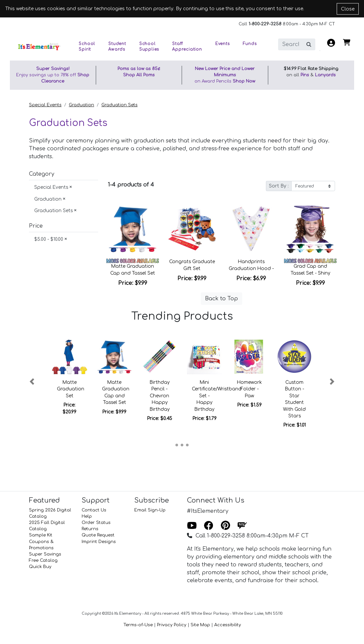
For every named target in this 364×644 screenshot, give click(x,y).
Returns (90, 529)
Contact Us (94, 510)
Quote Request (98, 535)
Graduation (81, 105)
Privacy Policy (172, 625)
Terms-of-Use (138, 625)
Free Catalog (43, 560)
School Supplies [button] (149, 47)
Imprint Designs (99, 542)
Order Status (96, 523)
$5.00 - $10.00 (51, 239)
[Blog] (242, 526)
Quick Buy (40, 567)
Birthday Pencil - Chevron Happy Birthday (160, 396)
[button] (32, 382)
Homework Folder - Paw (249, 389)
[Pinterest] (225, 526)
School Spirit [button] (87, 47)
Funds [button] (250, 44)
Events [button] (222, 44)
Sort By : (279, 186)
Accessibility (228, 625)
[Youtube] (192, 526)
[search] (290, 44)
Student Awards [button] (117, 47)
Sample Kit (41, 535)
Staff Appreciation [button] (187, 47)
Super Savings (45, 554)
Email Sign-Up (150, 510)
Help (87, 516)
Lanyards (325, 75)
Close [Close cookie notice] (348, 9)
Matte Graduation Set (71, 389)
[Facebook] (209, 526)
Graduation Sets (119, 105)
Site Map (200, 625)
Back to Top (221, 299)
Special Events (45, 105)
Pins (305, 75)
